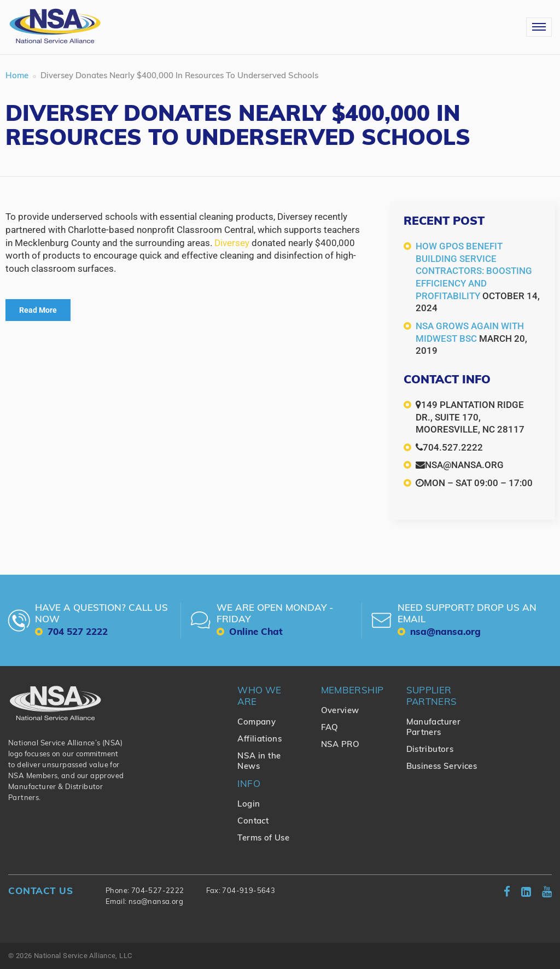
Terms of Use (263, 839)
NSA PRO (340, 745)
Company (256, 723)
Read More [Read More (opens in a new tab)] (38, 310)
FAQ (330, 728)
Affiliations (259, 740)
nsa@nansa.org (156, 902)
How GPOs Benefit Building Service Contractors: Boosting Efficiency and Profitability (474, 271)
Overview (340, 711)
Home (17, 76)
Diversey (232, 243)
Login (249, 805)
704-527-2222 (158, 891)
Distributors (430, 750)
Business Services (442, 767)
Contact (253, 822)
